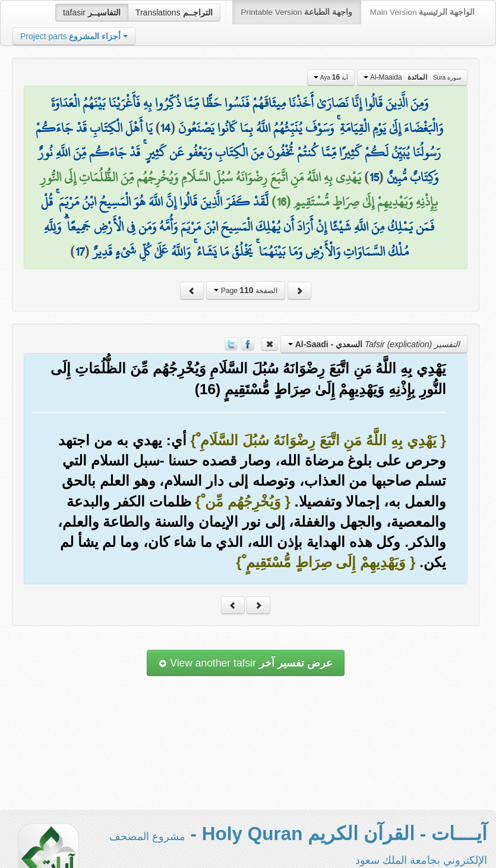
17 (80, 251)
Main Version (422, 12)
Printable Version (297, 12)
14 (165, 128)
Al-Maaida (412, 77)
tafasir (92, 12)
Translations (174, 12)
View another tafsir (245, 663)
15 (374, 177)
